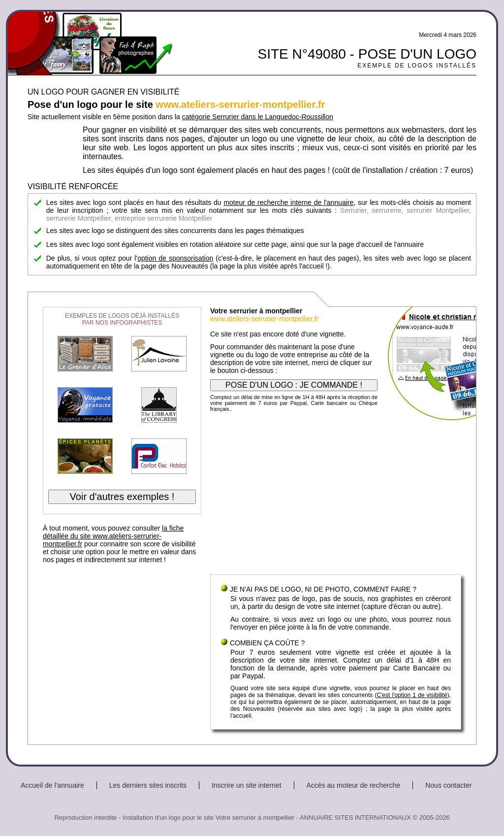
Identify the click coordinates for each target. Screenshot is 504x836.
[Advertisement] (336, 496)
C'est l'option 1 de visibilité (412, 695)
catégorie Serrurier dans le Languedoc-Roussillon (258, 117)
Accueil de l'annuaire (52, 785)
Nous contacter (448, 785)
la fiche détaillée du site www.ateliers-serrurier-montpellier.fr (113, 536)
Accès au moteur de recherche (354, 785)
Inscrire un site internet (247, 785)
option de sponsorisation (175, 258)
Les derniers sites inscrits (148, 785)
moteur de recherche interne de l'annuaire (288, 202)
